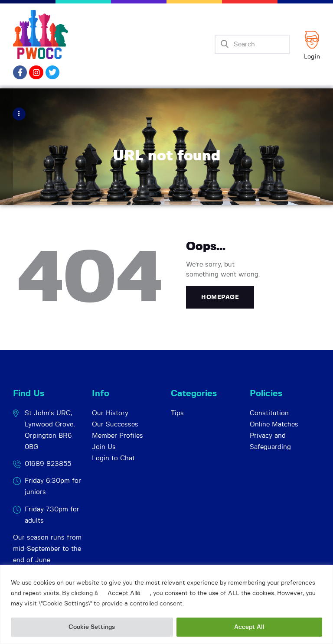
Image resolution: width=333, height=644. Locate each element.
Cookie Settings (92, 627)
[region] (166, 604)
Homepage (220, 297)
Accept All (249, 627)
